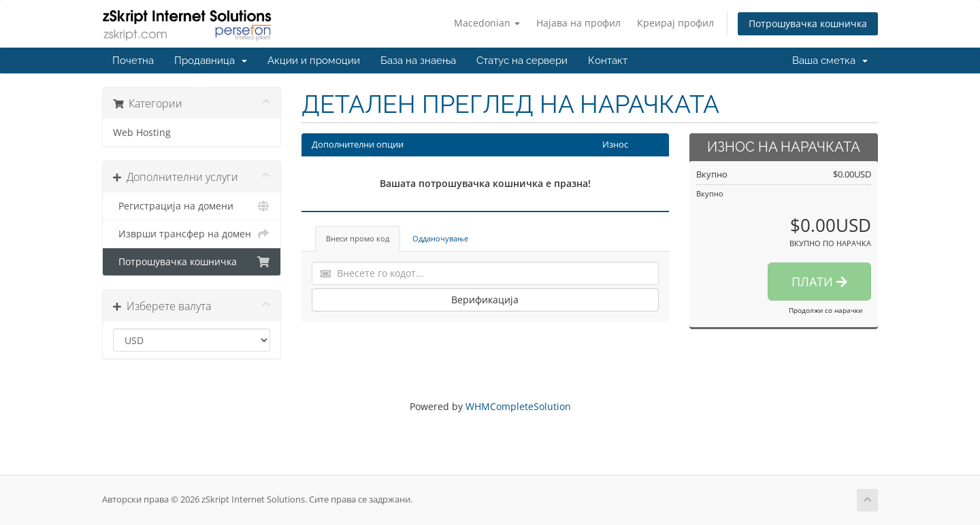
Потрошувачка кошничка (808, 23)
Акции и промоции (314, 61)
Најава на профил (578, 23)
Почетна (133, 61)
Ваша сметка (830, 61)
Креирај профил (675, 23)
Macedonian (487, 23)
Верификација (485, 300)
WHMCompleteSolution (518, 406)
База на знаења (418, 61)
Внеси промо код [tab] (358, 238)
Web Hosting (142, 133)
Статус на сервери (522, 61)
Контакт (608, 61)
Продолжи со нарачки (826, 310)
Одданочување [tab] (440, 238)
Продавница (211, 61)
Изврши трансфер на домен (192, 234)
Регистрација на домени (192, 206)
